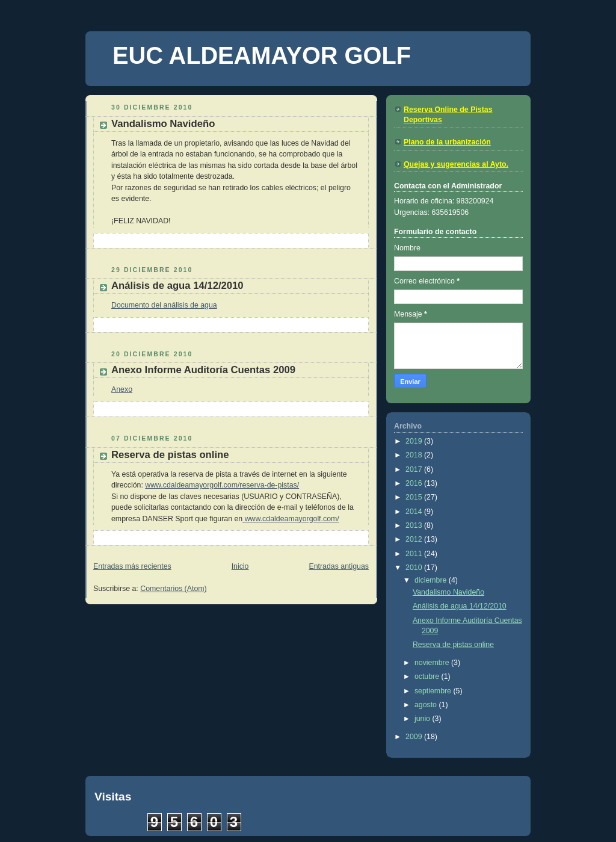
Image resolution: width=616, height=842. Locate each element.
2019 (415, 441)
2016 (415, 483)
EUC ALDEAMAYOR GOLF (262, 55)
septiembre (434, 691)
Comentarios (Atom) (173, 589)
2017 (415, 469)
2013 (415, 525)
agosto (427, 705)
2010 (415, 568)
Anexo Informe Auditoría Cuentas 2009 (203, 370)
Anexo (122, 389)
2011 (415, 554)
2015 (415, 497)
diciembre (432, 580)
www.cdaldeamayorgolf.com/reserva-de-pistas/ (222, 485)
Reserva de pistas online (170, 455)
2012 (415, 539)
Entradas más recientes (132, 566)
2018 (415, 455)
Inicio (240, 566)
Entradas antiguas (339, 566)
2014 (415, 512)
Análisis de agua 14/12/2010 (177, 286)
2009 (415, 737)
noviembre (433, 663)
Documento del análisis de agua (164, 305)
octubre (428, 676)
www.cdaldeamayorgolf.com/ (292, 519)
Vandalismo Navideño (163, 124)
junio (423, 719)
